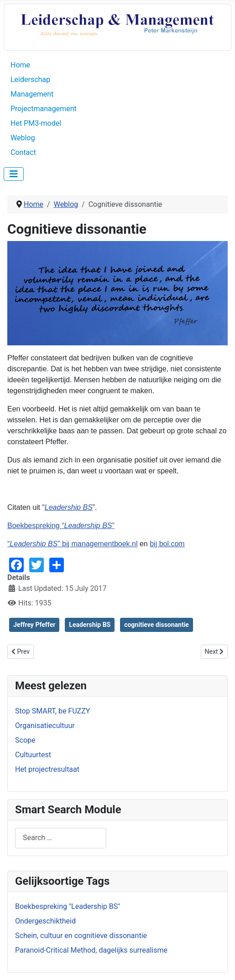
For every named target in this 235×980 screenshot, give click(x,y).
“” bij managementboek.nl (73, 544)
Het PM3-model (36, 123)
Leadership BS (69, 507)
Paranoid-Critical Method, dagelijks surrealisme (91, 950)
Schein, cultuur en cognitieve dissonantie (81, 936)
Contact (23, 152)
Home (20, 65)
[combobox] (61, 838)
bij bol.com (167, 544)
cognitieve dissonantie (157, 625)
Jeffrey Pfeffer (34, 625)
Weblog (23, 138)
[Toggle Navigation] (14, 174)
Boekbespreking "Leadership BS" (68, 906)
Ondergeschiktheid (45, 921)
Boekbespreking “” (61, 526)
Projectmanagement (44, 109)
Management (32, 94)
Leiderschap (30, 80)
